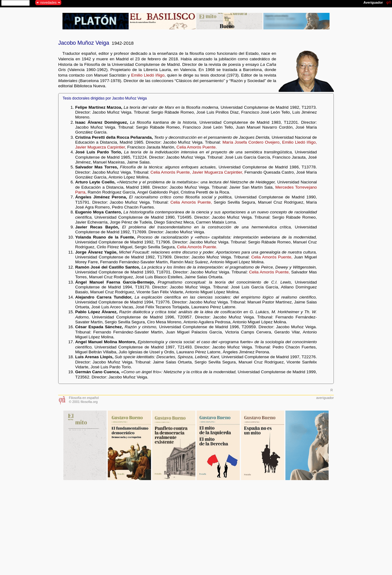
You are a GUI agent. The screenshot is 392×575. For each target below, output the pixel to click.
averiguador (325, 398)
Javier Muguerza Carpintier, (100, 147)
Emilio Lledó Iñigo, (299, 142)
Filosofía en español (84, 398)
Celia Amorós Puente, (171, 172)
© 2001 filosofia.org (83, 402)
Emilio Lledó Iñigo (148, 75)
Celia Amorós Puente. (196, 147)
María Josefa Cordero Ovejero (251, 142)
